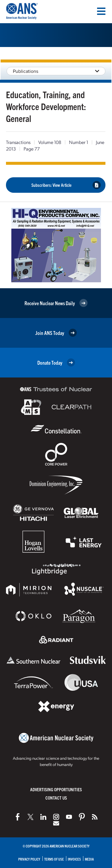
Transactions (18, 142)
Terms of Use (54, 859)
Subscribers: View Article (66, 185)
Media (89, 859)
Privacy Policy (29, 859)
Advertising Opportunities (56, 789)
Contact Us (56, 798)
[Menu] (101, 11)
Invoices (74, 859)
